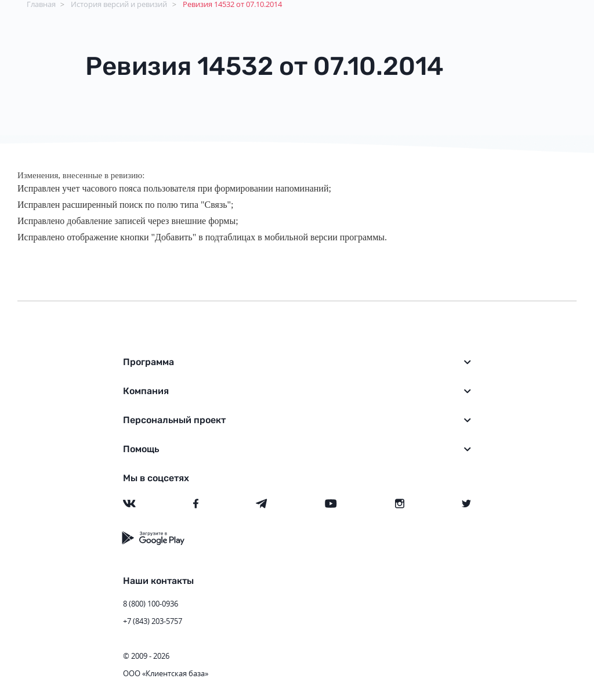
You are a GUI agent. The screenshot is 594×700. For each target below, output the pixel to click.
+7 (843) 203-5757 (153, 621)
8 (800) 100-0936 (151, 604)
